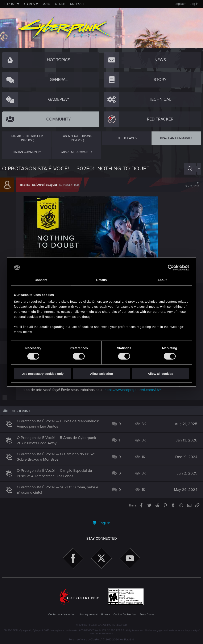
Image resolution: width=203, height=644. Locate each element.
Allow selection (101, 373)
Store (60, 4)
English (101, 523)
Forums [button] (10, 4)
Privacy (105, 615)
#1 (190, 185)
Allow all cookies (160, 373)
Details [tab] (101, 280)
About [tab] (162, 280)
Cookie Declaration (125, 615)
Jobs (46, 4)
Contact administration (62, 615)
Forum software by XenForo (102, 640)
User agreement (88, 615)
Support (77, 4)
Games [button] (30, 4)
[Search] (190, 169)
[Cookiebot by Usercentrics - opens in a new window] (171, 268)
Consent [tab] (41, 280)
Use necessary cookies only (42, 373)
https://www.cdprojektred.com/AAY (142, 395)
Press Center (147, 615)
